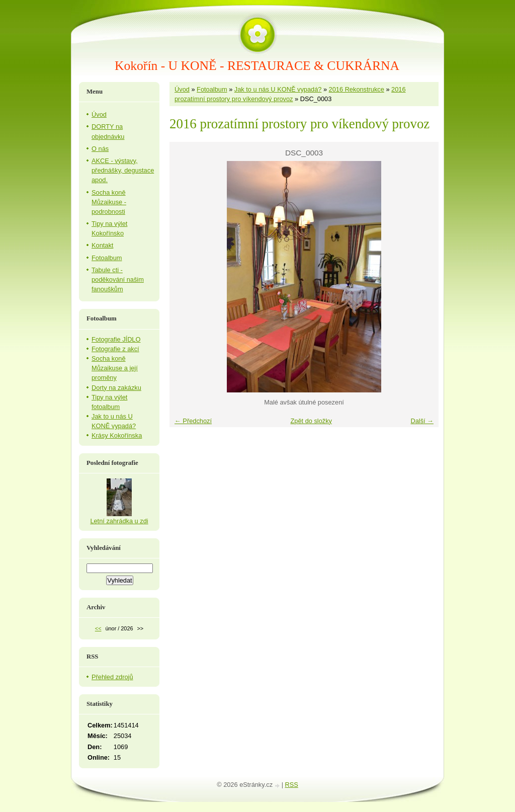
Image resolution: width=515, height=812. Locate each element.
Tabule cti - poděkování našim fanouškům (118, 279)
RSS (292, 785)
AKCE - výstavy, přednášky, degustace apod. (123, 170)
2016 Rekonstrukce (357, 89)
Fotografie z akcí (115, 349)
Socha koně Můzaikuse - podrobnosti (109, 202)
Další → (422, 421)
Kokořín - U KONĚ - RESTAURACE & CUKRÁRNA (257, 66)
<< (98, 628)
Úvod (182, 89)
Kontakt (102, 245)
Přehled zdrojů (112, 677)
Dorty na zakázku (116, 388)
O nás (100, 149)
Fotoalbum (212, 89)
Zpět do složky (311, 421)
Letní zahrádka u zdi (119, 521)
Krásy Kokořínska (117, 435)
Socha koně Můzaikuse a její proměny (115, 368)
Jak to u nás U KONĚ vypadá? (278, 89)
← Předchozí (193, 421)
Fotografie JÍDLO (116, 339)
